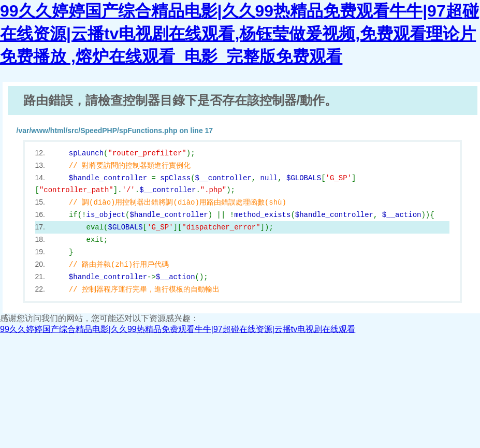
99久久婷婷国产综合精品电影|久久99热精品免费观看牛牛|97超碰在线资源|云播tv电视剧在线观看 (178, 329)
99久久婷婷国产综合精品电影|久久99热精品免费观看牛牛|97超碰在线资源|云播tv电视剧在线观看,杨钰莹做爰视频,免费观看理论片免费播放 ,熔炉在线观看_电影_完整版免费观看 (239, 34)
